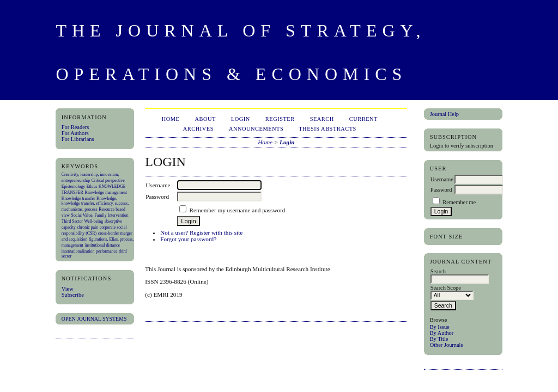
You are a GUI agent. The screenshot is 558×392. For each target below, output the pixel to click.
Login (241, 119)
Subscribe (73, 295)
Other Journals (447, 345)
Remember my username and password (238, 210)
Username (442, 179)
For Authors (75, 133)
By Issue (440, 327)
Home (171, 119)
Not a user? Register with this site (201, 232)
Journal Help (444, 114)
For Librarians (78, 139)
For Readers (75, 127)
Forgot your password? (188, 239)
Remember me (459, 202)
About (205, 119)
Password (441, 190)
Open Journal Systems (94, 319)
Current (363, 119)
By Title (439, 339)
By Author (442, 333)
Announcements (256, 129)
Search (322, 119)
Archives (198, 129)
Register (280, 119)
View (68, 289)
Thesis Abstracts (327, 129)
